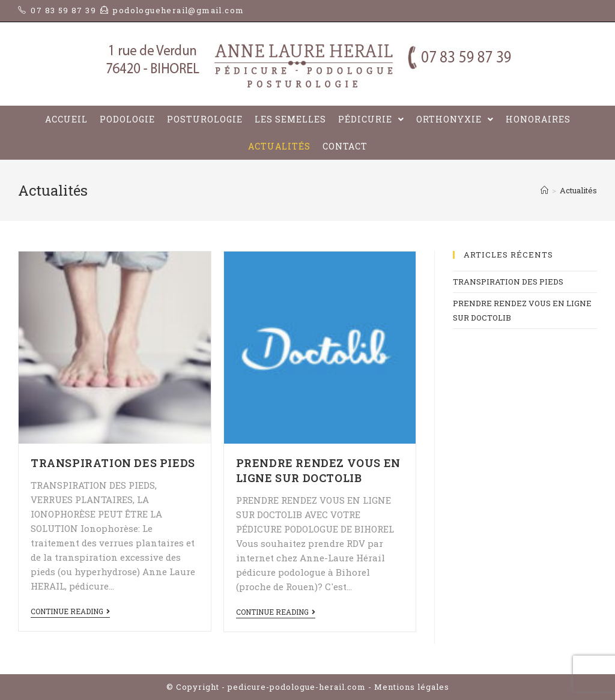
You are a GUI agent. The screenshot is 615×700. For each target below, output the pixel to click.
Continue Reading (70, 611)
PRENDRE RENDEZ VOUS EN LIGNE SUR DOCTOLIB (318, 470)
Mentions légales (412, 687)
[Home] (544, 190)
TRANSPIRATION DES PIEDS (113, 463)
